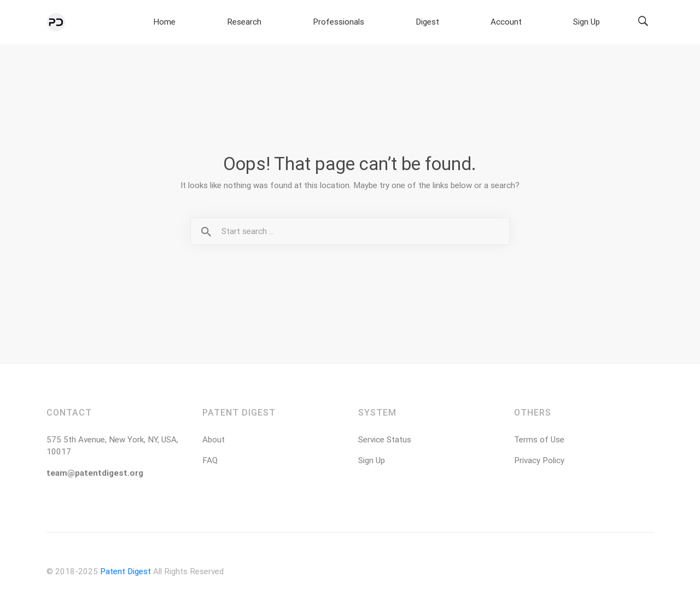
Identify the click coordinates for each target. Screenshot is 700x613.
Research (371, 23)
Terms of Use (539, 442)
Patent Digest (126, 574)
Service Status (385, 442)
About (214, 442)
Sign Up (601, 23)
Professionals (438, 23)
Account (549, 23)
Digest (499, 23)
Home (320, 23)
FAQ (210, 463)
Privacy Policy (539, 463)
